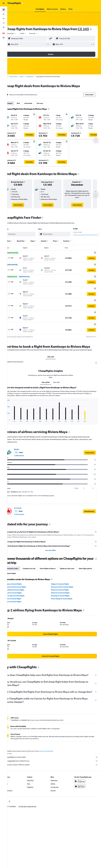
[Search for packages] (4, 23)
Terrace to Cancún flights (20, 600)
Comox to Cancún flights (20, 597)
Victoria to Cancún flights (20, 591)
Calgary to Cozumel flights (64, 583)
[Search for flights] (4, 10)
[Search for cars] (4, 18)
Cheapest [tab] (16, 107)
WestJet (24, 448)
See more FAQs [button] (54, 549)
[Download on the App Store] (82, 792)
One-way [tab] (47, 107)
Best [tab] (25, 107)
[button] (4, 3)
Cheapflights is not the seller (55, 763)
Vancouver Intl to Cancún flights (22, 586)
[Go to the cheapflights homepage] (15, 3)
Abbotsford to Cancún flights (21, 588)
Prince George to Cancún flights (65, 597)
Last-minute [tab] (35, 107)
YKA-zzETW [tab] (49, 381)
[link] (24, 209)
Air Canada (25, 507)
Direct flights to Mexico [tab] (55, 567)
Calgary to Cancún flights (20, 583)
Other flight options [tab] (20, 572)
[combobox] (40, 38)
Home (12, 81)
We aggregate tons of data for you (55, 766)
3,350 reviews (26, 454)
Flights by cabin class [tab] (74, 567)
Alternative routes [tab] (19, 567)
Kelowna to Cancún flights (63, 588)
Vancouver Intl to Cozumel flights (66, 586)
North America (20, 81)
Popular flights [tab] (36, 572)
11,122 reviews (26, 513)
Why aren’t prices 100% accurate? (55, 770)
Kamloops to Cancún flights (64, 594)
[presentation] (26, 33)
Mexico (29, 81)
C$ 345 (19, 33)
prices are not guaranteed (53, 756)
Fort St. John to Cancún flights (22, 594)
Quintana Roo (37, 81)
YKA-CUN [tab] (54, 355)
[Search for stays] (4, 14)
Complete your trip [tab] (36, 567)
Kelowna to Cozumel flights (64, 591)
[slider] (98, 239)
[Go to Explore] (4, 27)
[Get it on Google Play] (82, 787)
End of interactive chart (12, 419)
